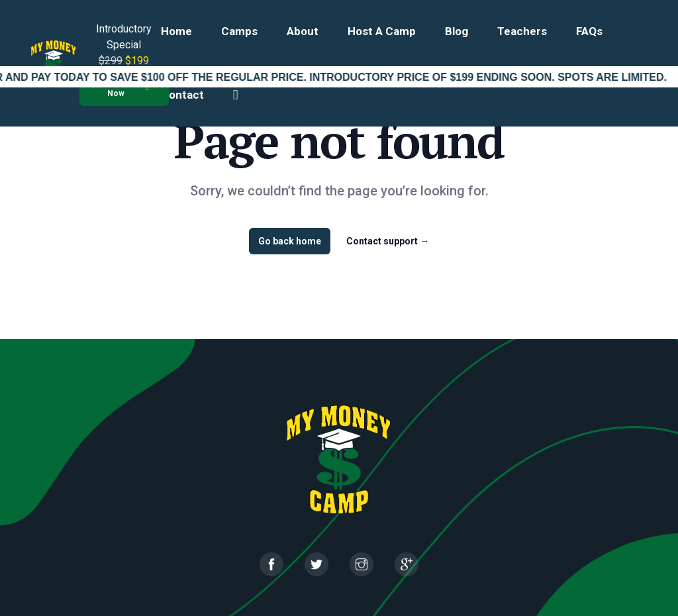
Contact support (388, 241)
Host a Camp (382, 31)
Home (176, 31)
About (303, 31)
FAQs (589, 31)
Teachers (522, 31)
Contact (182, 95)
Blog (457, 31)
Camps (239, 31)
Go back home (290, 241)
